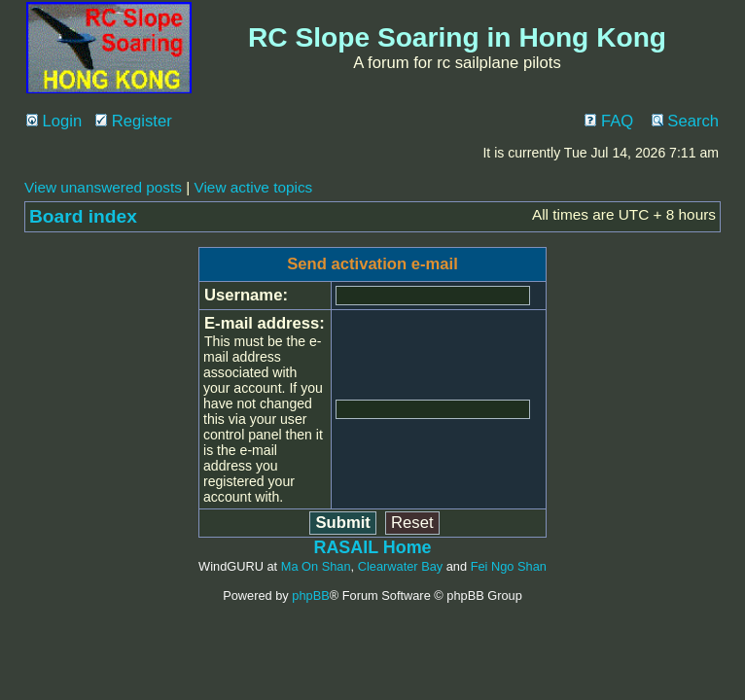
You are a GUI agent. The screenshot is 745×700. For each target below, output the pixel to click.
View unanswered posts (103, 187)
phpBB (310, 595)
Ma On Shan (316, 566)
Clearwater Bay (400, 566)
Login (54, 121)
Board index (83, 216)
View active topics (253, 187)
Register (134, 121)
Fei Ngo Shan (509, 566)
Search (685, 121)
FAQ (609, 121)
